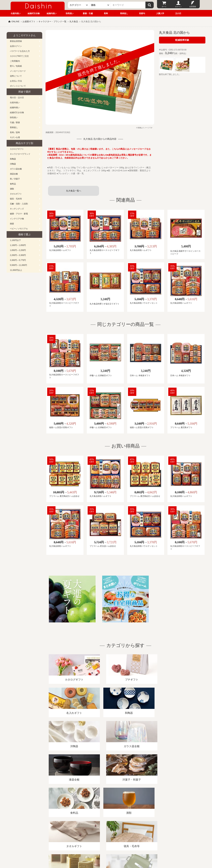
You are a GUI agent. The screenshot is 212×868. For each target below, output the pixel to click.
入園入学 (160, 13)
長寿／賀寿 (15, 132)
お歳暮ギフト (29, 21)
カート (164, 7)
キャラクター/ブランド (20, 154)
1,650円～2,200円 (18, 250)
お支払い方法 (16, 81)
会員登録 (193, 7)
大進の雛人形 (106, 852)
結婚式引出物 (34, 13)
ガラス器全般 (16, 169)
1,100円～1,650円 (18, 245)
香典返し (124, 13)
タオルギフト (16, 194)
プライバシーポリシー (104, 830)
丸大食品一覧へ (74, 191)
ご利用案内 (15, 61)
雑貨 (12, 224)
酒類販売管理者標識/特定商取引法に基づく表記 (65, 830)
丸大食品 (74, 21)
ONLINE (15, 21)
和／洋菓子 (15, 179)
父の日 (178, 13)
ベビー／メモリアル (19, 229)
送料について (16, 76)
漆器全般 (14, 174)
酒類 (12, 189)
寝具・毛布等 (16, 199)
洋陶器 (13, 164)
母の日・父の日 (17, 98)
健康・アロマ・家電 (19, 214)
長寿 (106, 13)
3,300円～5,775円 (18, 260)
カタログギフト (17, 149)
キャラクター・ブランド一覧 (52, 21)
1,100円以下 (15, 240)
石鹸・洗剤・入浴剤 (19, 204)
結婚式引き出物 (17, 113)
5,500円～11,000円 (18, 265)
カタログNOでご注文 (19, 56)
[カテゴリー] (79, 5)
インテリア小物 (17, 219)
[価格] (100, 5)
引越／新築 (15, 122)
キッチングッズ (17, 209)
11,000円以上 (16, 270)
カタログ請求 (127, 830)
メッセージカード (18, 71)
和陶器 (13, 159)
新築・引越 (88, 13)
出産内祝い (16, 13)
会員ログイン (16, 46)
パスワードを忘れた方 (20, 51)
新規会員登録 (16, 41)
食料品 (13, 184)
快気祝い (70, 13)
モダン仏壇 (15, 137)
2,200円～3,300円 (18, 255)
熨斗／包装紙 (16, 66)
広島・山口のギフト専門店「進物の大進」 (106, 848)
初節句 (142, 13)
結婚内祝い (52, 13)
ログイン (178, 7)
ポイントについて (18, 86)
